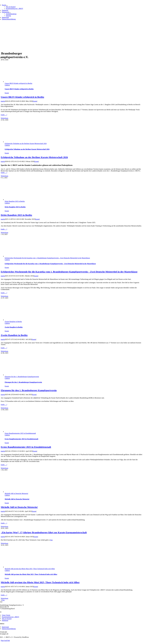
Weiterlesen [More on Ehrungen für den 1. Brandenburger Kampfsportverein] (4, 408)
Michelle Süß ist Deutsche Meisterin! (16, 493)
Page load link (5, 641)
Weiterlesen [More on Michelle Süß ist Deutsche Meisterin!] (4, 526)
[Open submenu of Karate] (7, 6)
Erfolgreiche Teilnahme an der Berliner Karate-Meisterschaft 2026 (26, 144)
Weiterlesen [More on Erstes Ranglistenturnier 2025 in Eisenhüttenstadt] (4, 468)
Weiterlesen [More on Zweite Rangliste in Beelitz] (4, 351)
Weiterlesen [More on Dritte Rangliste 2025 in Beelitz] (4, 233)
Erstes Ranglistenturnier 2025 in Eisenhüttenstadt (20, 433)
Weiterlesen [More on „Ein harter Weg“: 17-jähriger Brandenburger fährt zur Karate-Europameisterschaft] (4, 543)
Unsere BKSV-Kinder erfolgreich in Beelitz (18, 83)
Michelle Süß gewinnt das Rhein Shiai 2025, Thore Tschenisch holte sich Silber (30, 569)
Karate (7, 93)
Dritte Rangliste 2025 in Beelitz (15, 201)
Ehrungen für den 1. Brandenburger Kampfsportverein (22, 377)
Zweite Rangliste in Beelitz (13, 322)
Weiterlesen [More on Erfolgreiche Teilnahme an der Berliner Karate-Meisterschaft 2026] (4, 176)
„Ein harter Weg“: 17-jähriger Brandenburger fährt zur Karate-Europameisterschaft (44, 532)
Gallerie (7, 85)
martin (3, 101)
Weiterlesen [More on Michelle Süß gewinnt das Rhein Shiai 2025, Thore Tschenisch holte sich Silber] (4, 598)
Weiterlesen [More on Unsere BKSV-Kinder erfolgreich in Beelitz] (4, 118)
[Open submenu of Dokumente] (10, 13)
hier (51, 540)
